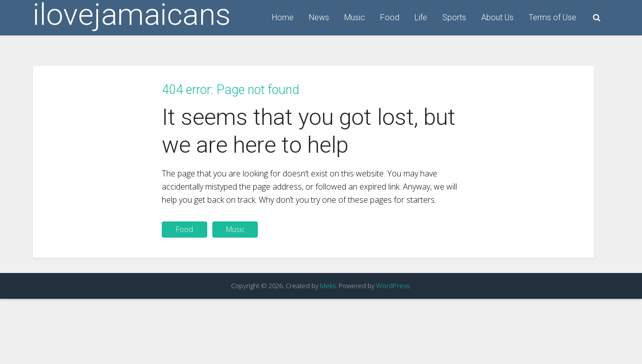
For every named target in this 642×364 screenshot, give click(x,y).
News (319, 17)
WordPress (393, 286)
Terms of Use (553, 17)
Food (390, 17)
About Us (497, 17)
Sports (454, 17)
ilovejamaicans (132, 15)
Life (421, 17)
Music (355, 17)
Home (283, 17)
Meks (328, 286)
